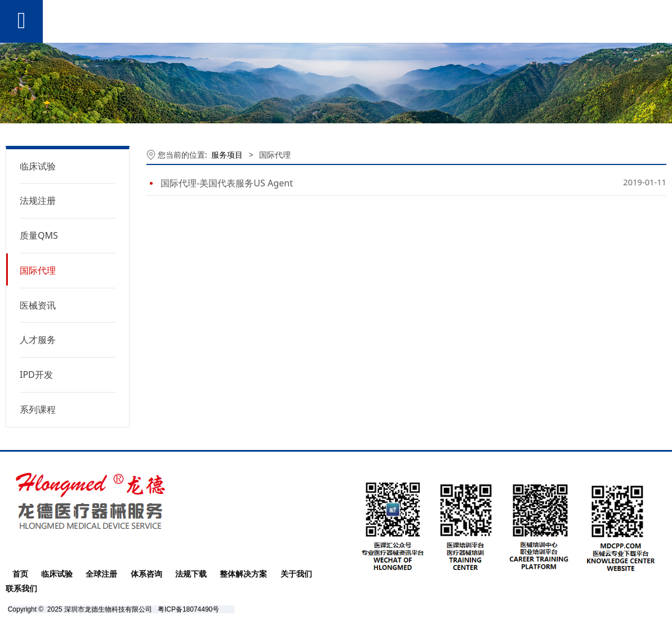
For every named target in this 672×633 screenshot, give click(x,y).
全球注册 (101, 574)
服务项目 (227, 155)
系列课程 (38, 409)
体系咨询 (146, 574)
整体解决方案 (243, 574)
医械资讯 (38, 305)
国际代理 (38, 270)
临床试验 (38, 166)
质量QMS (39, 235)
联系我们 (21, 589)
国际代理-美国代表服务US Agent (227, 183)
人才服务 (38, 340)
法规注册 (38, 200)
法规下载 (191, 574)
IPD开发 (36, 375)
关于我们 (296, 574)
